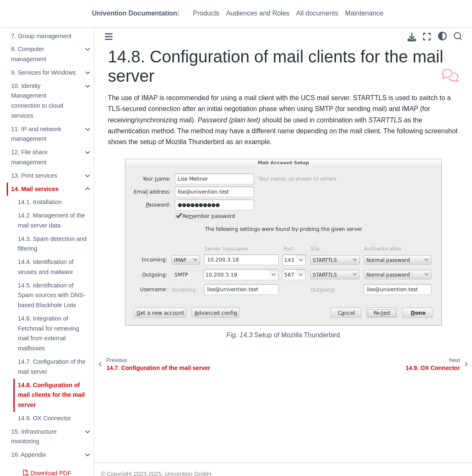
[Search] (458, 36)
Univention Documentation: (136, 13)
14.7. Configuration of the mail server (52, 367)
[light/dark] (442, 36)
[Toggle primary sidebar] (109, 37)
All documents (318, 13)
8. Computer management (29, 54)
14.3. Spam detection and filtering (52, 244)
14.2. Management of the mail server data (51, 220)
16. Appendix (28, 455)
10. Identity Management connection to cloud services (37, 101)
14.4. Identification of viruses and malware (45, 267)
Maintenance (364, 13)
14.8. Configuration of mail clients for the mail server (51, 395)
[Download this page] (412, 37)
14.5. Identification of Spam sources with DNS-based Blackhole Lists (51, 295)
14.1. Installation (40, 202)
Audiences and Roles (258, 13)
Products (206, 13)
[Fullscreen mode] (427, 37)
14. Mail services (35, 189)
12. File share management (29, 157)
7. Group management (41, 36)
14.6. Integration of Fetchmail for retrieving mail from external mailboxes (48, 333)
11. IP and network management (36, 134)
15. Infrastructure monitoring (34, 437)
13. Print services (34, 176)
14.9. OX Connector (44, 418)
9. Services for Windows (43, 72)
